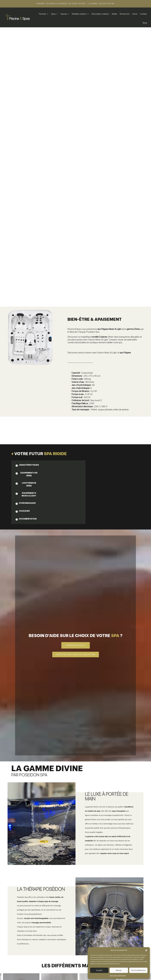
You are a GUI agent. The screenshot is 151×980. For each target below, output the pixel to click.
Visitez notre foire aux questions (76, 472)
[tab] (27, 282)
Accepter (99, 970)
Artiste (114, 14)
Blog (145, 23)
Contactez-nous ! (76, 462)
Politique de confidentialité (118, 976)
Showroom (125, 14)
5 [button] (144, 891)
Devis (135, 14)
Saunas (64, 14)
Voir (30, 910)
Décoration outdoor (100, 14)
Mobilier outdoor (79, 14)
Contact (143, 14)
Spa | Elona (121, 904)
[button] (146, 950)
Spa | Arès (75, 904)
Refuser (119, 970)
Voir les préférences (138, 970)
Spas (53, 14)
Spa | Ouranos (30, 904)
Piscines (43, 14)
